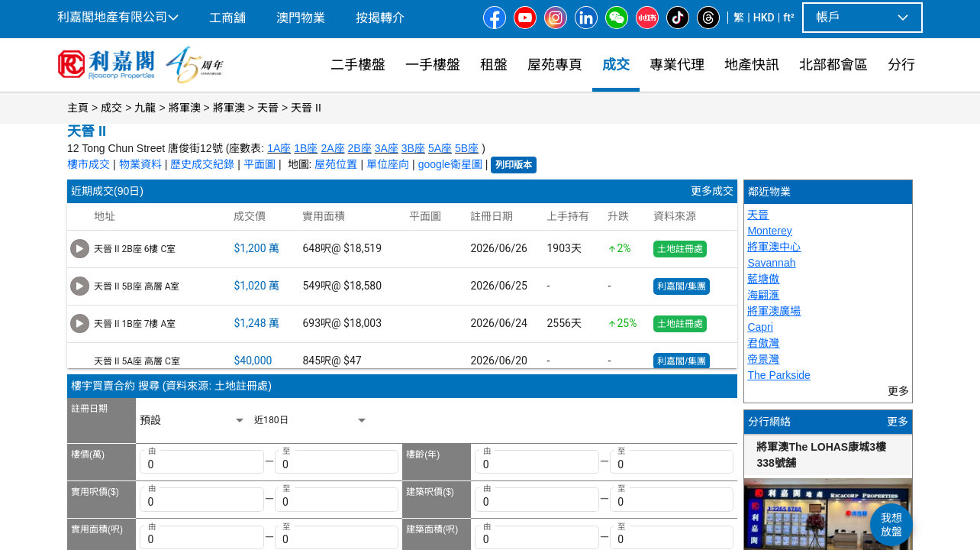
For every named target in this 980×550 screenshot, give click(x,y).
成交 (111, 108)
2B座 (360, 148)
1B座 (306, 148)
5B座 (467, 148)
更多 (898, 422)
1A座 (279, 148)
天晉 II (306, 108)
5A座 (440, 148)
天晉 (268, 108)
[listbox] (193, 421)
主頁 (78, 108)
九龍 (145, 108)
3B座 (413, 148)
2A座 (332, 148)
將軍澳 (185, 108)
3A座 (387, 148)
